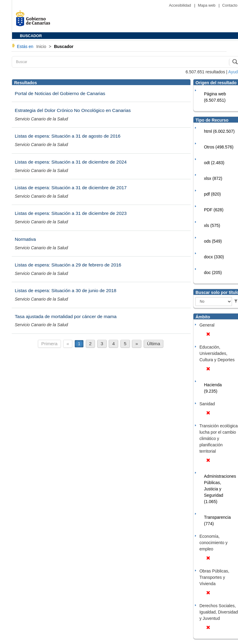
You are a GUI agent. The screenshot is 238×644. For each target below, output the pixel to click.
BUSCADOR (31, 36)
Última (154, 344)
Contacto (230, 5)
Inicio (42, 46)
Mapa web (207, 5)
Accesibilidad (181, 5)
